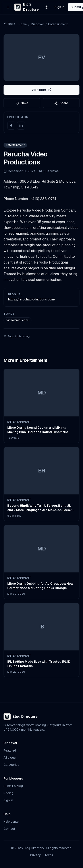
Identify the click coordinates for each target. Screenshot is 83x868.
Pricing (8, 793)
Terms (49, 855)
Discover (38, 24)
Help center (12, 822)
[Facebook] (11, 126)
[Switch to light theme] (46, 7)
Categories (11, 765)
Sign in (59, 7)
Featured (10, 750)
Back (9, 24)
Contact (9, 829)
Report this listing (17, 336)
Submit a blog (13, 786)
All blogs (10, 758)
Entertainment (58, 24)
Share (61, 103)
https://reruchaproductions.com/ (32, 299)
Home (23, 24)
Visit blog (41, 90)
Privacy (36, 855)
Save (22, 103)
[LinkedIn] (21, 126)
